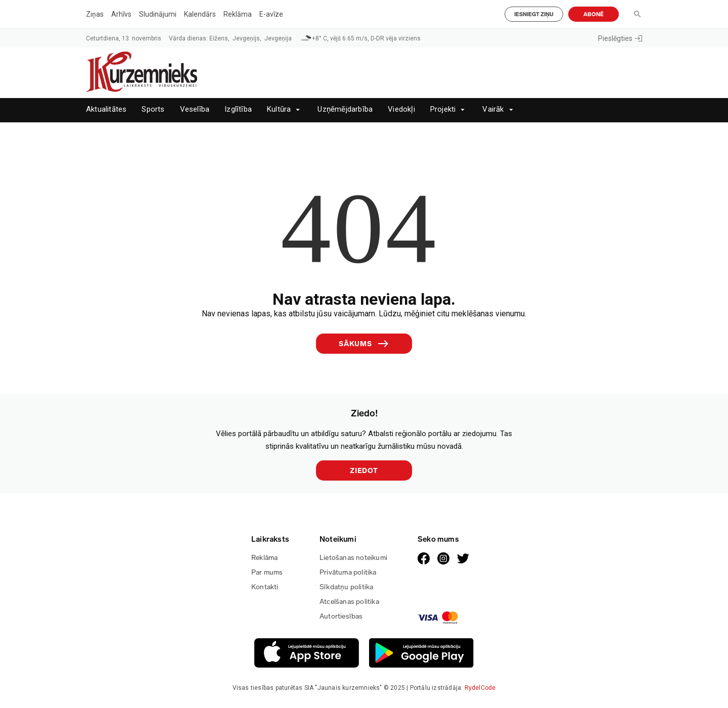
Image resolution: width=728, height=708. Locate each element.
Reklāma (238, 14)
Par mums (267, 572)
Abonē (594, 14)
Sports (153, 109)
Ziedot (364, 471)
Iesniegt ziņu (534, 14)
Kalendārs (200, 14)
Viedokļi (401, 109)
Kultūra (279, 109)
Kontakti (265, 587)
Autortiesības (341, 616)
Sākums (364, 344)
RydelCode (480, 688)
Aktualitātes (106, 109)
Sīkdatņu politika (346, 587)
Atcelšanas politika (349, 602)
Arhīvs (121, 14)
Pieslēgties (620, 38)
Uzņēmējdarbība (345, 109)
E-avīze (271, 14)
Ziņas (95, 14)
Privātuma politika (348, 572)
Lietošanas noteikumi (353, 558)
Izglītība (238, 109)
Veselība (195, 109)
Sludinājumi (158, 14)
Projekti (443, 109)
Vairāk (493, 109)
